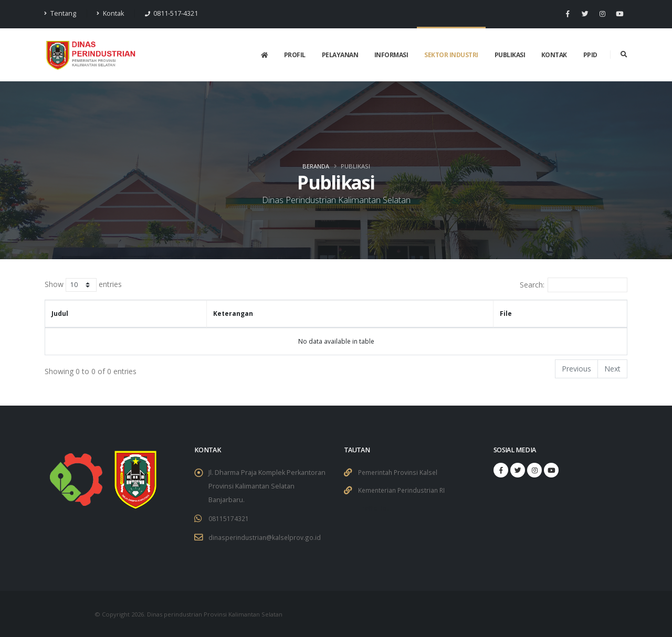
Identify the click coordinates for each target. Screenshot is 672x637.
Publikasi (510, 55)
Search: (574, 285)
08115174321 (229, 518)
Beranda (316, 166)
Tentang (60, 13)
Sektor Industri (451, 55)
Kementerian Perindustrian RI (404, 489)
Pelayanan (340, 55)
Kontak (110, 13)
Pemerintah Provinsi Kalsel (400, 472)
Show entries (83, 285)
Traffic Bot (374, 507)
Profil (295, 55)
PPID (590, 55)
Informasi (391, 55)
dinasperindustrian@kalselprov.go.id (266, 537)
